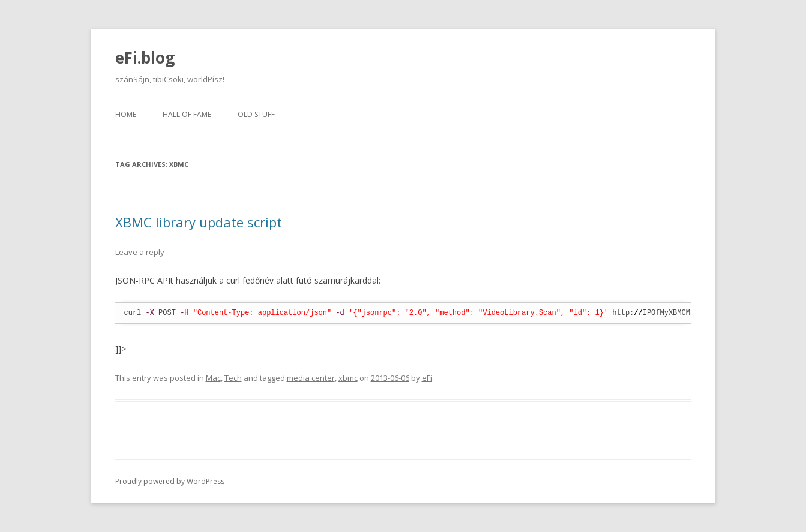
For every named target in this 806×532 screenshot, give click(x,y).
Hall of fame (187, 114)
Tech (233, 378)
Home (126, 114)
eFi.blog (145, 58)
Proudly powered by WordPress (170, 481)
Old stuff (256, 114)
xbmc (348, 378)
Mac (213, 378)
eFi (427, 378)
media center (311, 378)
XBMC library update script (199, 222)
